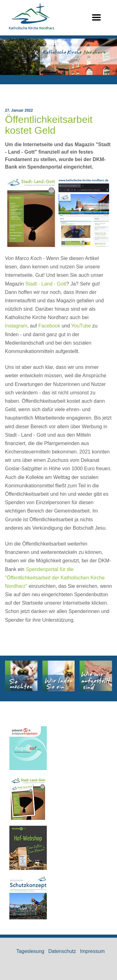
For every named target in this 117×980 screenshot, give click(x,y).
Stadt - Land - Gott (46, 284)
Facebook (49, 326)
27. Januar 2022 (19, 110)
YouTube (81, 326)
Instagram (16, 326)
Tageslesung (30, 951)
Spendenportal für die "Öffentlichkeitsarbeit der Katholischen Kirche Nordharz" (55, 578)
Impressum (93, 951)
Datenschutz (62, 951)
